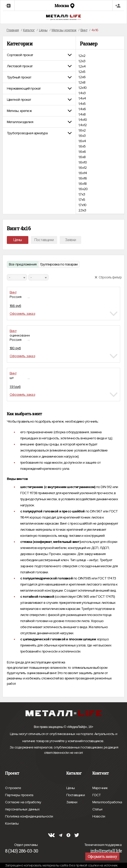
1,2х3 (82, 61)
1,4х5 (82, 104)
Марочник (100, 787)
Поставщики (44, 240)
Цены (18, 240)
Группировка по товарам (59, 264)
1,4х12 (82, 125)
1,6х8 (82, 157)
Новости (99, 816)
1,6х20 (83, 189)
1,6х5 (82, 146)
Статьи (97, 809)
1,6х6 (82, 152)
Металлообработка (107, 802)
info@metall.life (106, 851)
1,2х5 (82, 72)
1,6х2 (82, 130)
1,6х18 (82, 184)
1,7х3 (82, 194)
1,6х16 (83, 178)
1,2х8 (82, 82)
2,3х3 (82, 210)
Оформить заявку (102, 856)
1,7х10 (82, 205)
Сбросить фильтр (108, 277)
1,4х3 (82, 93)
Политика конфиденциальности (29, 816)
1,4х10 (83, 120)
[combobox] (17, 277)
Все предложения (23, 264)
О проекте (13, 788)
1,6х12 (82, 168)
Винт (13, 292)
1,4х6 (82, 109)
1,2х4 (82, 66)
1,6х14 (83, 173)
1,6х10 (83, 162)
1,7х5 (82, 200)
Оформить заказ (22, 314)
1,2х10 (82, 88)
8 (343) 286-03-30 (22, 851)
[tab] (39, 55)
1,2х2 (82, 56)
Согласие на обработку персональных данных (32, 806)
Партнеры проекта (19, 795)
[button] (39, 55)
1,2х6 (82, 77)
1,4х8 (82, 114)
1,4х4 (82, 98)
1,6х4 (82, 141)
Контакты (12, 823)
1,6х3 (82, 136)
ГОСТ (97, 794)
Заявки (70, 240)
